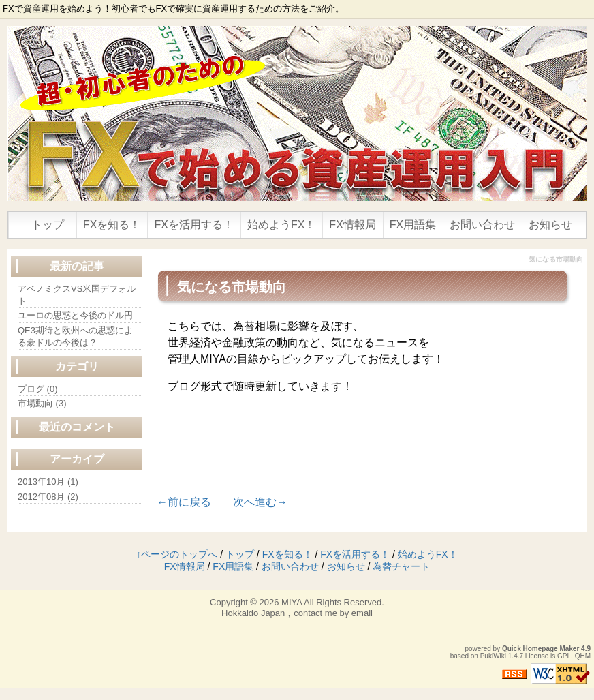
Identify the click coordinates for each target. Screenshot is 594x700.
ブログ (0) (38, 389)
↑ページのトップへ (177, 554)
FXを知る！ (112, 225)
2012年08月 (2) (48, 497)
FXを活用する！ (193, 225)
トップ (48, 225)
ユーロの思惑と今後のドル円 (75, 315)
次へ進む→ (260, 502)
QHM (583, 656)
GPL (564, 656)
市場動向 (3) (42, 403)
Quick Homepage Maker (541, 649)
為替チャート (401, 566)
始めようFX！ (281, 225)
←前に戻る (184, 502)
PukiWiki (493, 656)
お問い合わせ (482, 225)
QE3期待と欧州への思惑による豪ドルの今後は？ (75, 336)
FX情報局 (352, 225)
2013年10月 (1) (48, 482)
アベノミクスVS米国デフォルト (77, 295)
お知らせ (550, 225)
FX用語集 (413, 225)
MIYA (292, 602)
